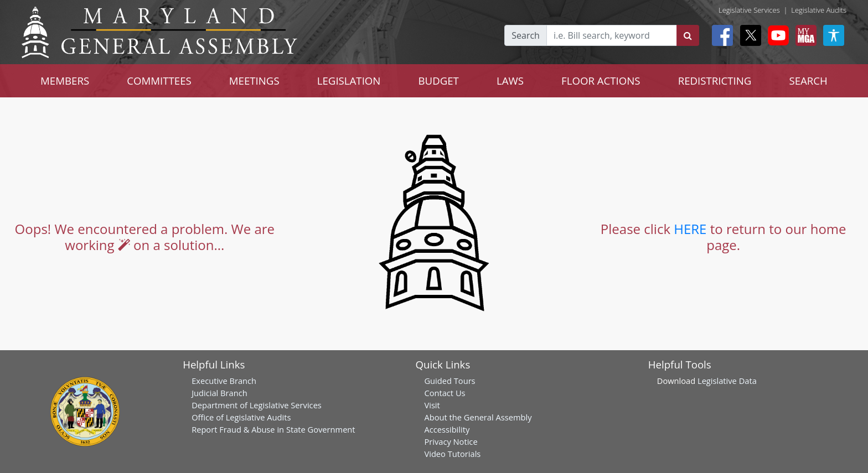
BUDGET (438, 80)
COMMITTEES (159, 80)
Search (526, 35)
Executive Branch (224, 381)
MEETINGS (254, 80)
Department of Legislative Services (257, 405)
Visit (432, 405)
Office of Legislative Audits (241, 417)
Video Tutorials (452, 454)
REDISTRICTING (715, 80)
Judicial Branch (219, 393)
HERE (690, 229)
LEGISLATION (349, 80)
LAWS (510, 80)
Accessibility (447, 429)
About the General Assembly (478, 417)
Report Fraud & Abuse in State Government (273, 429)
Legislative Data (727, 381)
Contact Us (445, 393)
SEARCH (808, 80)
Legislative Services (749, 10)
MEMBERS (65, 80)
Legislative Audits (819, 10)
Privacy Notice (451, 441)
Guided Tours (449, 381)
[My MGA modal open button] (804, 35)
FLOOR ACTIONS (601, 80)
